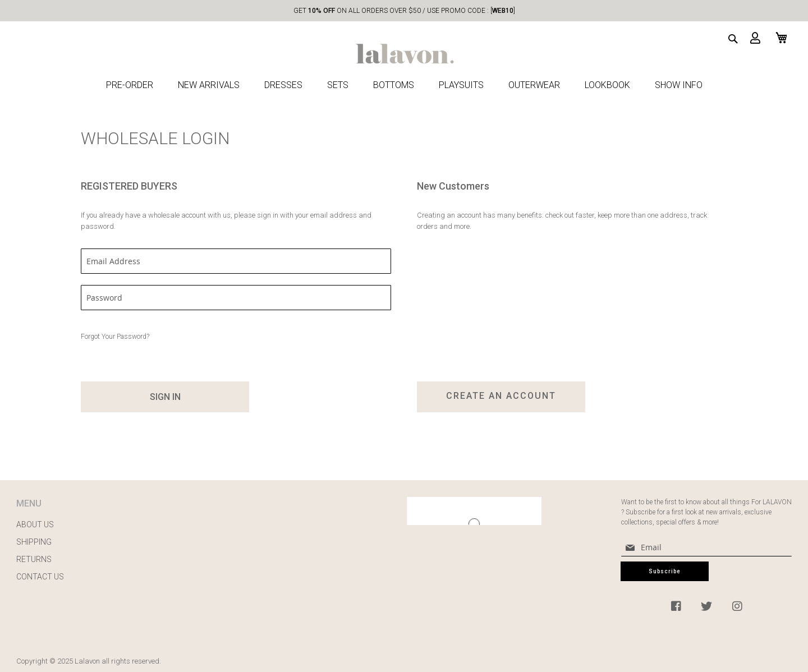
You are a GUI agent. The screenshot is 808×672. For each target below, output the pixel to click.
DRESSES (283, 85)
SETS (338, 85)
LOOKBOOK (607, 85)
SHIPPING (34, 542)
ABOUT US (35, 524)
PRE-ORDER (130, 85)
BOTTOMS (394, 85)
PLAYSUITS (461, 85)
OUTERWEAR (534, 85)
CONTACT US (40, 577)
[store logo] (404, 46)
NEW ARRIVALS (209, 85)
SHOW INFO (679, 85)
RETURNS (34, 559)
